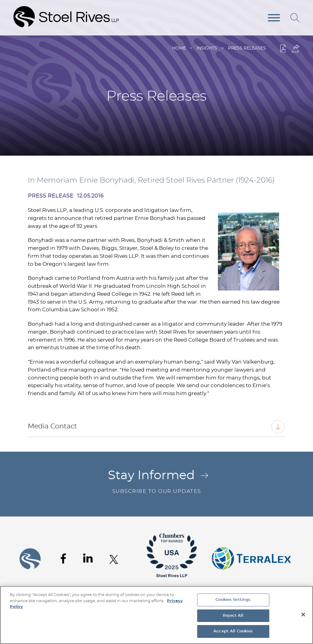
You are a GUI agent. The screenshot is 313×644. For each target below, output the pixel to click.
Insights (207, 48)
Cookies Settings (233, 600)
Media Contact (52, 426)
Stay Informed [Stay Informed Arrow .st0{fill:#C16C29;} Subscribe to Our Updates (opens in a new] (156, 482)
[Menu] (274, 18)
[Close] (303, 615)
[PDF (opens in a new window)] (283, 48)
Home (179, 48)
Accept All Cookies (233, 631)
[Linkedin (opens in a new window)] (88, 558)
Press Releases (247, 48)
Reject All (233, 616)
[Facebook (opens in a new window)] (63, 559)
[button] (296, 48)
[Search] (295, 18)
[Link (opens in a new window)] (172, 581)
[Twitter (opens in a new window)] (114, 559)
